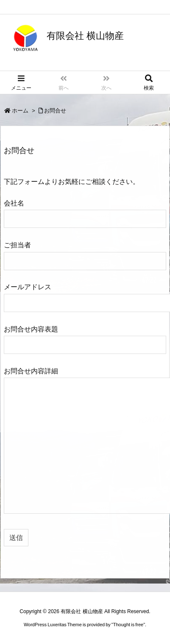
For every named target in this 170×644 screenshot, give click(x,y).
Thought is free (128, 625)
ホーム (20, 111)
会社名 (85, 211)
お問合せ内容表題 (85, 337)
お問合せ (55, 111)
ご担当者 (85, 253)
